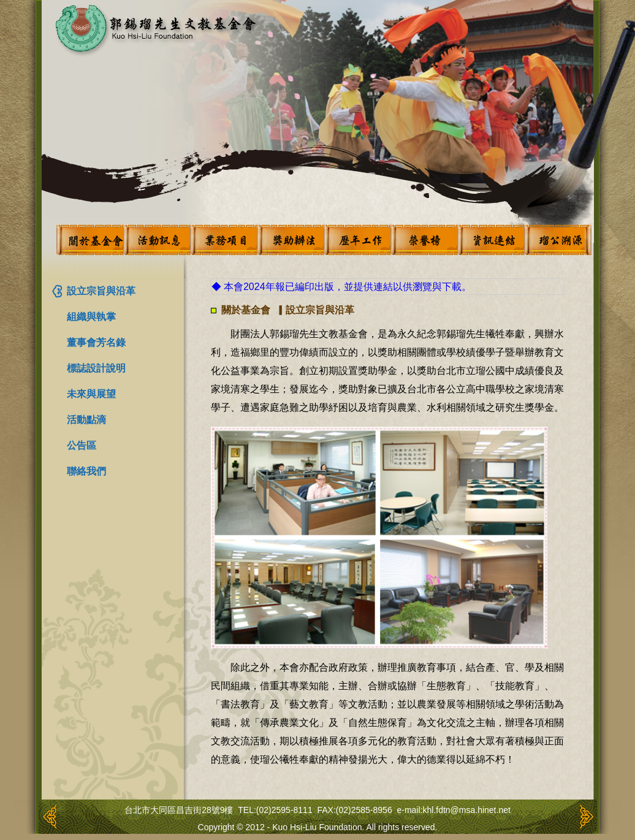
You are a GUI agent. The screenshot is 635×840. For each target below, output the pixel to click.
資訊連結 (491, 239)
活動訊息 (157, 239)
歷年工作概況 (357, 239)
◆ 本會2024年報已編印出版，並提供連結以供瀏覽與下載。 (341, 287)
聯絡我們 (86, 471)
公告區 (82, 445)
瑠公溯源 (558, 239)
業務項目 (224, 239)
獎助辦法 (291, 239)
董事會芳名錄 (96, 342)
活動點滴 (86, 420)
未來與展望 (91, 394)
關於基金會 (90, 239)
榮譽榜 (424, 239)
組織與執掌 (91, 317)
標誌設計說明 (96, 368)
